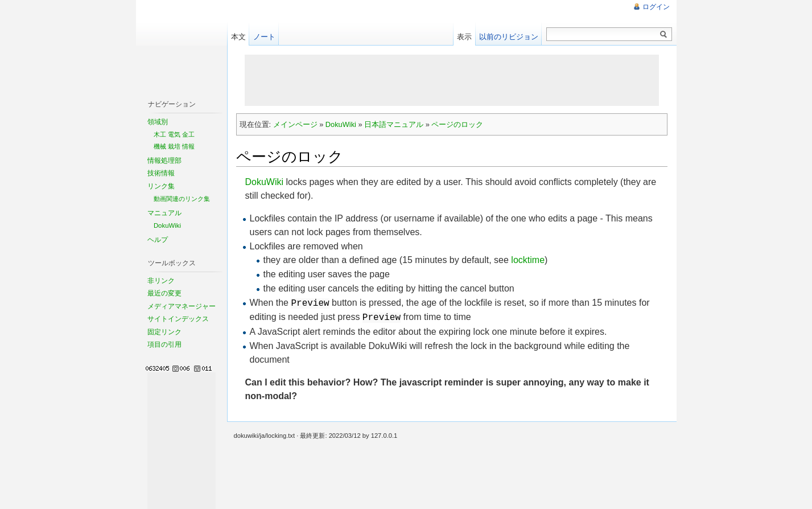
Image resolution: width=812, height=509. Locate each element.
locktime (528, 260)
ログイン (656, 7)
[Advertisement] (452, 80)
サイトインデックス (178, 319)
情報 (188, 146)
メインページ (295, 124)
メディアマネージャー (182, 306)
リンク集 (161, 186)
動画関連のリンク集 (182, 199)
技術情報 (161, 173)
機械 (160, 146)
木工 (160, 134)
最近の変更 (164, 293)
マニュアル (164, 213)
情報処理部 (164, 161)
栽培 (174, 146)
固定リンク (164, 332)
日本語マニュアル (394, 124)
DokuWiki (341, 124)
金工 (188, 134)
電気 (174, 134)
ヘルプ (158, 240)
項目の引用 (164, 344)
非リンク (161, 281)
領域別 (158, 122)
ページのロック (457, 124)
